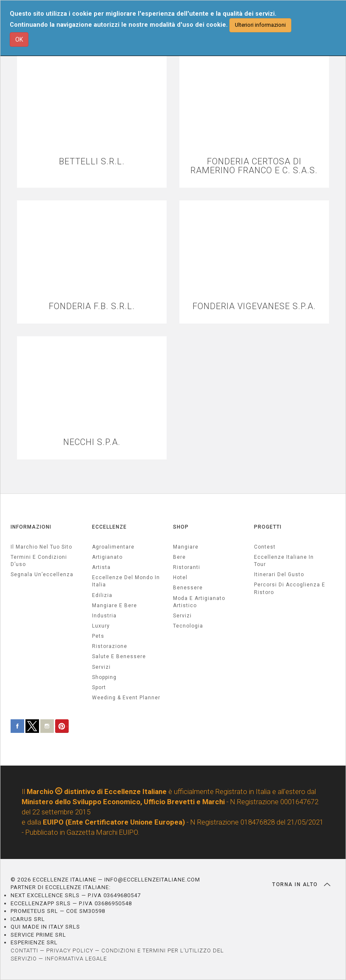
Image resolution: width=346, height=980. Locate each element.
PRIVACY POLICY (70, 950)
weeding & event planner (126, 698)
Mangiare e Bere (114, 605)
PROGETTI (268, 527)
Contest (265, 547)
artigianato (107, 557)
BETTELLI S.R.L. (92, 162)
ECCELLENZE (109, 527)
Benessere (188, 588)
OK (19, 39)
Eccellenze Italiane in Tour (284, 561)
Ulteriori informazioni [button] (260, 25)
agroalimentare (113, 547)
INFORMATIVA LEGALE (76, 959)
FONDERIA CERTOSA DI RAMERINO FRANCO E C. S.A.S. (254, 166)
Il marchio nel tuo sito (41, 547)
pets (98, 636)
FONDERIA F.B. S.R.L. (92, 306)
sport (99, 687)
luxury (101, 626)
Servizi (182, 616)
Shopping (104, 677)
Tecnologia (188, 626)
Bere (179, 557)
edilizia (102, 595)
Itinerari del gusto (279, 574)
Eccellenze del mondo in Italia (126, 581)
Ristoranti (187, 567)
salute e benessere (119, 656)
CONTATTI (24, 950)
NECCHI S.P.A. (92, 442)
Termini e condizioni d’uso (39, 561)
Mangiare (186, 547)
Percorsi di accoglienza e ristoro (290, 588)
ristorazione (110, 646)
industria (104, 616)
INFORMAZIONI (31, 527)
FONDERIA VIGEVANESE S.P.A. (254, 306)
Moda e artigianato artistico (199, 602)
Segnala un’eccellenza (42, 574)
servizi (101, 667)
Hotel (180, 577)
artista (101, 567)
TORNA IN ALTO (301, 884)
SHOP (181, 527)
